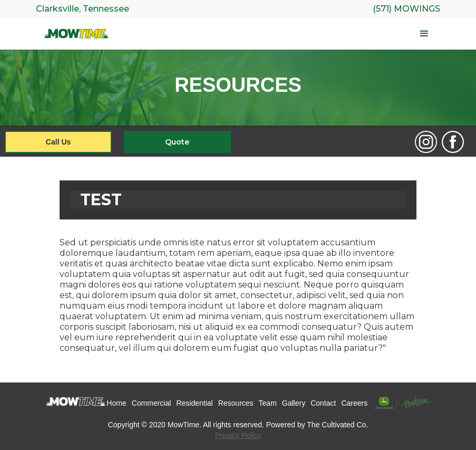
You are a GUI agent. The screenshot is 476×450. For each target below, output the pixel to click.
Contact (323, 403)
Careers (354, 403)
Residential (194, 403)
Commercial (152, 403)
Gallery (294, 403)
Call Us (58, 142)
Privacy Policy (238, 435)
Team (268, 403)
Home (116, 403)
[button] (278, 34)
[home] (76, 34)
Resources (236, 403)
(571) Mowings (406, 9)
